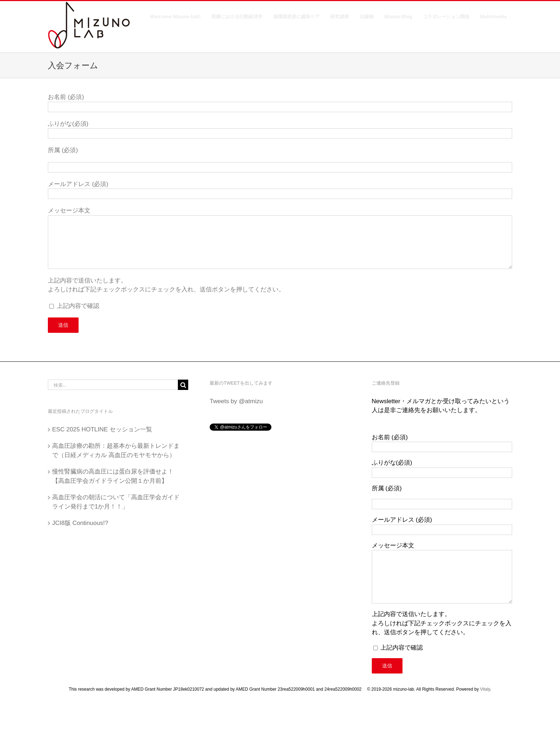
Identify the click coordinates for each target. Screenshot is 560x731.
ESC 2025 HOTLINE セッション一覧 (102, 429)
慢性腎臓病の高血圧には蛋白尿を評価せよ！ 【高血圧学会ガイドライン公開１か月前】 (116, 476)
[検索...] (113, 385)
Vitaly (485, 689)
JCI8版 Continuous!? (80, 523)
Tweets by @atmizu (236, 401)
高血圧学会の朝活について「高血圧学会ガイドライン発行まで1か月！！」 (116, 502)
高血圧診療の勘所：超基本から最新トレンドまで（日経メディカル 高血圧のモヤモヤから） (116, 450)
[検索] (183, 385)
